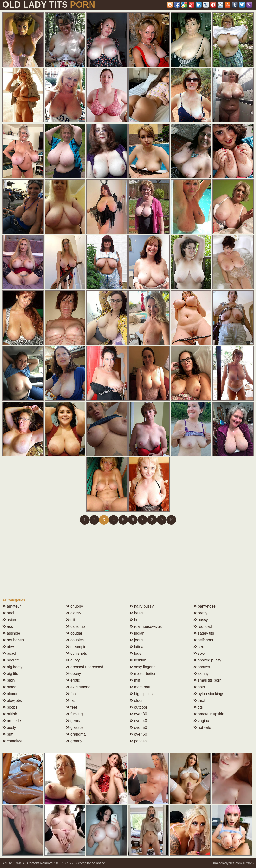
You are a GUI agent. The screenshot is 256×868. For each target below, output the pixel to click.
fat (70, 701)
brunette (12, 721)
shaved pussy (207, 660)
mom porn (141, 687)
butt (8, 734)
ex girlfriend (78, 687)
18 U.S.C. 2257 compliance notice (80, 863)
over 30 (138, 714)
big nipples (141, 694)
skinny (201, 674)
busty (9, 727)
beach (10, 653)
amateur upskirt (209, 714)
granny (74, 741)
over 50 (138, 727)
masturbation (143, 674)
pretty (200, 613)
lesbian (138, 660)
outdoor (138, 707)
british (10, 714)
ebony (74, 674)
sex (199, 647)
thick (200, 701)
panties (138, 741)
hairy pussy (142, 606)
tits (198, 707)
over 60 (138, 734)
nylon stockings (209, 694)
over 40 (138, 721)
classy (74, 613)
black (9, 687)
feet (72, 707)
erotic (73, 680)
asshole (11, 633)
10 (171, 520)
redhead (203, 626)
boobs (10, 707)
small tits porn (208, 680)
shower (202, 667)
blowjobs (12, 701)
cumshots (77, 653)
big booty (12, 667)
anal (8, 613)
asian (9, 620)
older (136, 701)
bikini (9, 680)
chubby (75, 606)
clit (71, 620)
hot (135, 620)
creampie (76, 647)
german (75, 721)
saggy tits (204, 633)
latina (137, 647)
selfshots (203, 640)
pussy (201, 620)
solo (199, 687)
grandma (76, 734)
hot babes (13, 640)
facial (73, 694)
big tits (10, 674)
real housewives (146, 626)
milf (135, 680)
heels (137, 613)
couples (75, 640)
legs (135, 653)
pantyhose (205, 606)
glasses (75, 727)
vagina (201, 721)
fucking (74, 714)
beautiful (12, 660)
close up (76, 626)
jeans (137, 640)
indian (137, 633)
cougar (74, 633)
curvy (73, 660)
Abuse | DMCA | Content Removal (28, 863)
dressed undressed (85, 667)
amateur (12, 606)
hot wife (202, 727)
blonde (10, 694)
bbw (8, 647)
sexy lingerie (143, 667)
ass (8, 626)
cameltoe (12, 741)
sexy (200, 653)
